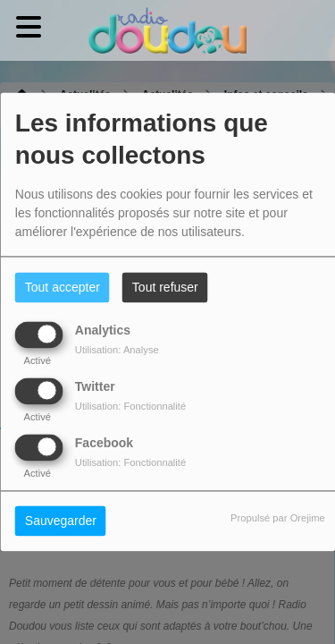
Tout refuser (165, 288)
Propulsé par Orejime (278, 519)
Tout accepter (63, 288)
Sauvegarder (61, 521)
